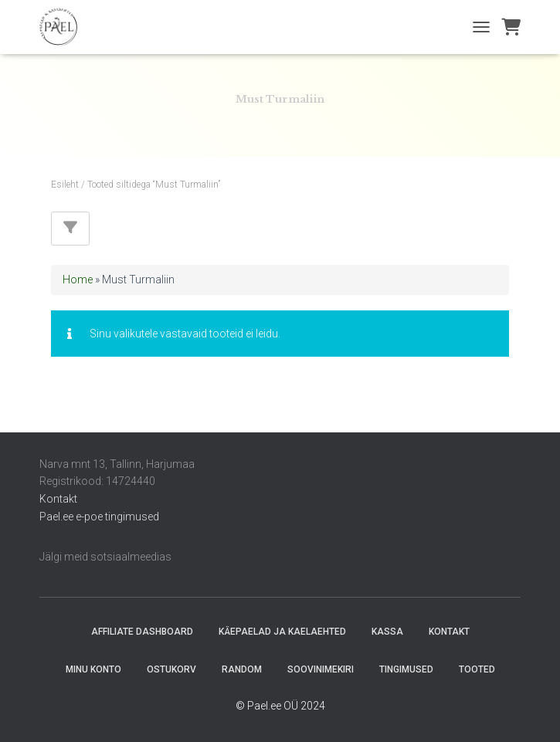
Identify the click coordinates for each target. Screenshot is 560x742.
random (242, 669)
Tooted (477, 669)
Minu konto (93, 669)
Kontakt (58, 499)
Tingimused (406, 669)
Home (78, 280)
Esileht (65, 185)
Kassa (387, 632)
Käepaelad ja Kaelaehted (282, 632)
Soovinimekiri (321, 669)
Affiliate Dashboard (142, 632)
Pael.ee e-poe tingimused (99, 517)
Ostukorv (171, 669)
